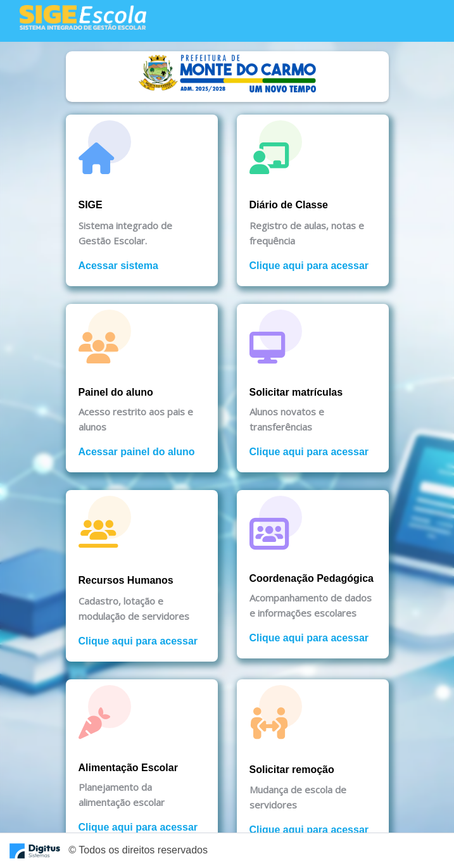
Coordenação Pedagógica (312, 578)
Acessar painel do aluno (137, 452)
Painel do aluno (116, 392)
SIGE (91, 205)
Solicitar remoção (292, 770)
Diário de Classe (289, 205)
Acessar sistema (118, 266)
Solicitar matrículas (296, 392)
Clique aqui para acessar (309, 266)
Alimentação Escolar (128, 768)
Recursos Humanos (126, 580)
